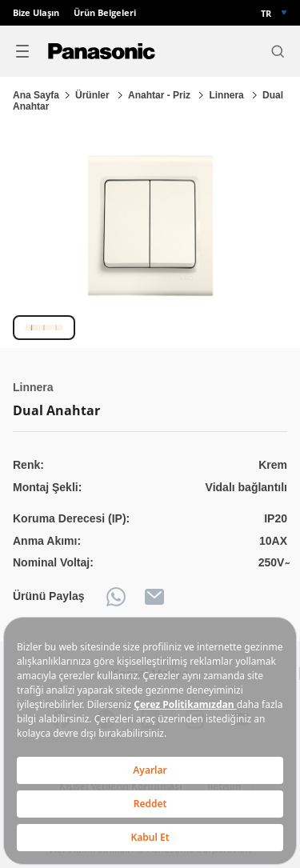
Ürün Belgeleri (105, 13)
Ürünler (94, 95)
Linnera (228, 95)
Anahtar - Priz (160, 95)
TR (266, 13)
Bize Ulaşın (36, 13)
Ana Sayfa (36, 95)
